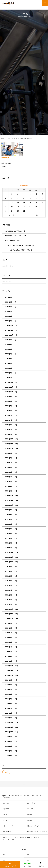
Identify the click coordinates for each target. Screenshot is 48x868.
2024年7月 (9, 406)
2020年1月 (9, 661)
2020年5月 (9, 642)
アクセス (29, 815)
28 (6, 211)
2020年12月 (9, 609)
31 (24, 211)
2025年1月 (9, 378)
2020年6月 (9, 637)
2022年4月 (9, 534)
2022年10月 (9, 505)
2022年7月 (9, 519)
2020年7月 (9, 633)
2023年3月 (9, 482)
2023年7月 (9, 463)
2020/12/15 (5, 158)
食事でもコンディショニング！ (16, 236)
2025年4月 (9, 363)
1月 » (36, 215)
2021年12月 (9, 552)
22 (12, 207)
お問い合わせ (7, 832)
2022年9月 (9, 510)
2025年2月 (9, 373)
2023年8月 (9, 458)
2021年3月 (9, 595)
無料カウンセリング (33, 826)
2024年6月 (9, 411)
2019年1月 (9, 718)
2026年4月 (9, 307)
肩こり (29, 855)
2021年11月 (9, 557)
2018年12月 (9, 722)
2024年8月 (9, 401)
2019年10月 (9, 675)
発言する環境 (6, 163)
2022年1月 (9, 548)
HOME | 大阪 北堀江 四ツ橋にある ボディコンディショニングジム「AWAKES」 (22, 796)
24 (24, 207)
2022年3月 (9, 538)
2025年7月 (9, 349)
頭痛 (28, 860)
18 (30, 203)
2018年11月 (9, 727)
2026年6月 (9, 297)
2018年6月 (9, 751)
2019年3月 (9, 708)
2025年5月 (9, 359)
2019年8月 (9, 685)
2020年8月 (9, 628)
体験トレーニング (8, 826)
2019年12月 (9, 666)
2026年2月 (9, 316)
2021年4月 (9, 590)
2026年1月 (9, 321)
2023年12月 (9, 439)
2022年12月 (9, 496)
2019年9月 (9, 680)
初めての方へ (31, 803)
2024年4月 (9, 420)
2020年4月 (9, 647)
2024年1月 (9, 434)
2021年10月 (9, 562)
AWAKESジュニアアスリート (15, 231)
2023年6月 (9, 467)
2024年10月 (9, 392)
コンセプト (6, 803)
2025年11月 (9, 330)
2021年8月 (9, 571)
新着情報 (29, 820)
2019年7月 (9, 689)
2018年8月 (9, 741)
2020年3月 (9, 652)
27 (42, 207)
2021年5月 (9, 585)
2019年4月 (9, 704)
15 (12, 203)
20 (42, 203)
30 (18, 211)
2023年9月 (9, 453)
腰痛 (4, 855)
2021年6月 (9, 581)
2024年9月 (9, 396)
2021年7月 (9, 576)
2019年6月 (9, 694)
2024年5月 (9, 415)
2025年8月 (9, 344)
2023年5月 (9, 472)
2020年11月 (9, 614)
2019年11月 (9, 671)
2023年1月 (9, 491)
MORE (5, 167)
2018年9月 (9, 737)
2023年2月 (9, 486)
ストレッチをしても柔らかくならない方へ (19, 245)
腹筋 (6, 772)
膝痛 (4, 860)
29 (12, 211)
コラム (5, 820)
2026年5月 (9, 302)
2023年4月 (9, 477)
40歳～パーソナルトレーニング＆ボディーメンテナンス (13, 838)
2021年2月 (9, 600)
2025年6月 (9, 354)
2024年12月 (9, 382)
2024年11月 (9, 387)
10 (24, 198)
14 (6, 203)
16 (18, 203)
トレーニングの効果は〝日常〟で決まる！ (19, 250)
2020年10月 (9, 619)
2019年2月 (9, 713)
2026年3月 (9, 311)
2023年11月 (9, 444)
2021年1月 (9, 604)
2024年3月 (9, 425)
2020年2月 (9, 656)
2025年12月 (9, 326)
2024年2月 (9, 430)
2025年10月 (9, 335)
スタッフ (5, 815)
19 (36, 203)
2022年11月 (9, 500)
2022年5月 (9, 529)
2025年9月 (9, 340)
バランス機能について (13, 240)
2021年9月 (9, 567)
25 (30, 207)
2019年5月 (9, 699)
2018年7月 (9, 746)
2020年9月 (9, 623)
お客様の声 (6, 809)
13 (42, 198)
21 (6, 207)
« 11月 (12, 215)
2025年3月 (9, 368)
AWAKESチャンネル (33, 837)
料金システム (31, 809)
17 (24, 203)
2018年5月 (9, 756)
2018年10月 (9, 732)
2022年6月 (9, 524)
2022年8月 (9, 515)
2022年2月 (9, 543)
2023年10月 (9, 449)
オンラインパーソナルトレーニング (37, 832)
